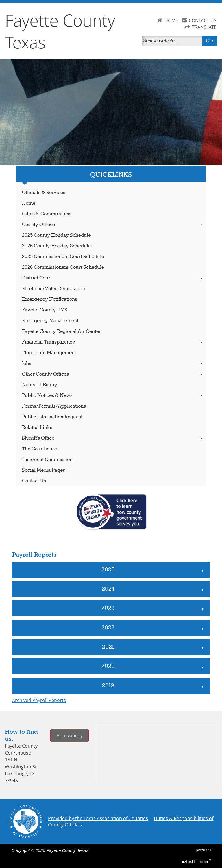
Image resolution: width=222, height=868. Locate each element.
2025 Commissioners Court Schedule (63, 257)
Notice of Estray (40, 385)
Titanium (195, 862)
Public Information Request (52, 417)
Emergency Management (50, 321)
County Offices (113, 225)
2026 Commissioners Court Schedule (63, 267)
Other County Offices (113, 374)
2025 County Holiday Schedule (56, 235)
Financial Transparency (113, 342)
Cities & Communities (46, 214)
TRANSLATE (204, 27)
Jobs (113, 364)
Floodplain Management (49, 353)
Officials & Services (44, 193)
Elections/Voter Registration (53, 289)
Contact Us (34, 481)
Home (29, 203)
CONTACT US (203, 20)
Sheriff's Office (113, 438)
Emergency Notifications (50, 299)
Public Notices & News (113, 396)
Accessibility (70, 736)
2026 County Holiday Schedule (56, 246)
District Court (113, 278)
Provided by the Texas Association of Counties (98, 818)
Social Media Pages (44, 470)
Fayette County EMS (45, 310)
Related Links (37, 428)
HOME (171, 20)
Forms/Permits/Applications (54, 406)
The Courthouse (40, 449)
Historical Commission (47, 460)
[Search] (173, 41)
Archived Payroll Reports (39, 700)
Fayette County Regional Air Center (61, 332)
